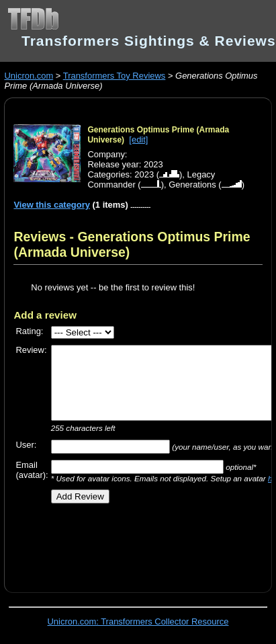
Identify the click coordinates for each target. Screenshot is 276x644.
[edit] (138, 139)
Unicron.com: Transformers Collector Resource (138, 621)
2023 (144, 174)
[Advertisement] (144, 543)
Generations (192, 185)
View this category (52, 205)
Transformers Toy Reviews (114, 76)
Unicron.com (29, 76)
